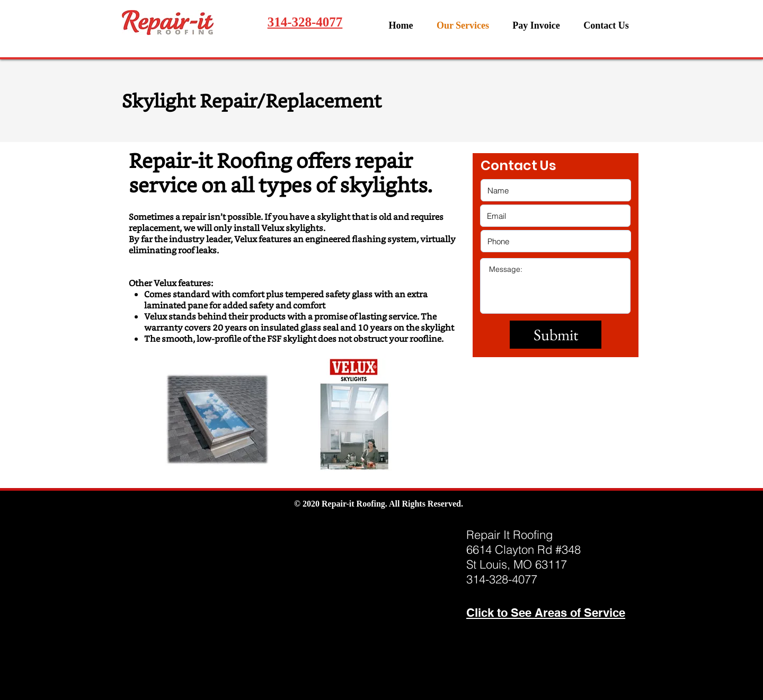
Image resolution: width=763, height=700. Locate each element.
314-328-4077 (305, 22)
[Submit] (556, 335)
